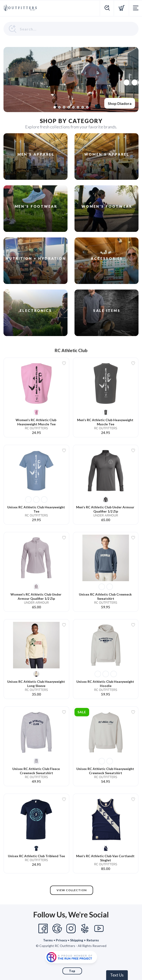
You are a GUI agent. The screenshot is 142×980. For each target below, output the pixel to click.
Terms (48, 940)
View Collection (72, 890)
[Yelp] (85, 929)
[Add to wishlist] (64, 363)
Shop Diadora (120, 103)
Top (72, 971)
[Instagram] (71, 929)
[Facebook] (43, 929)
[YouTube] (99, 929)
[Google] (57, 929)
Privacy (61, 940)
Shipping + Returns (85, 940)
